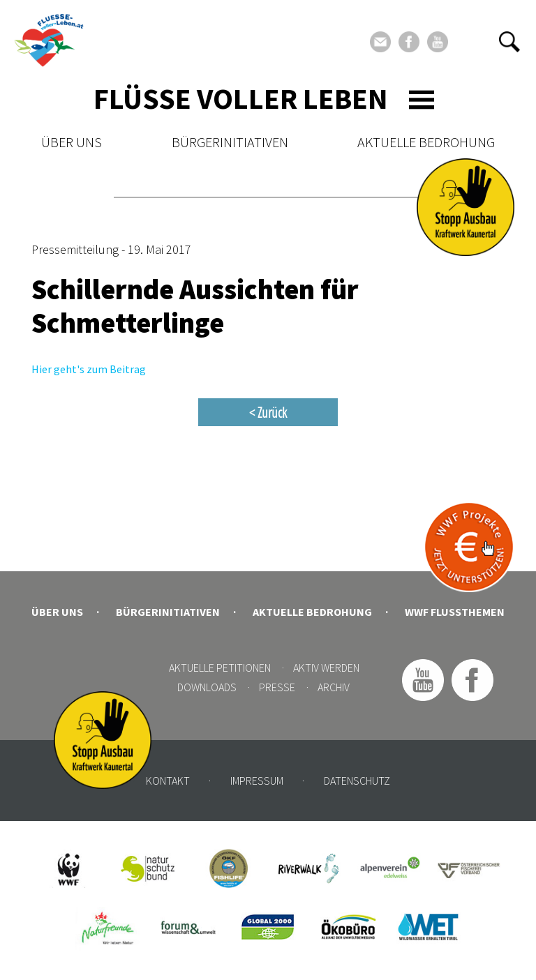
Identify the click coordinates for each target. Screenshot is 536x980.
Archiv (334, 687)
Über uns (72, 142)
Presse (277, 687)
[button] (509, 42)
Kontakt (168, 781)
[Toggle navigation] (422, 100)
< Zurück (268, 412)
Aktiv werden (326, 668)
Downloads (207, 687)
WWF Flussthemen (455, 612)
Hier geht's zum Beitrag (89, 369)
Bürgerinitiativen (230, 142)
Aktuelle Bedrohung (426, 142)
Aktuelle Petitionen (220, 668)
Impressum (257, 781)
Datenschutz (357, 781)
